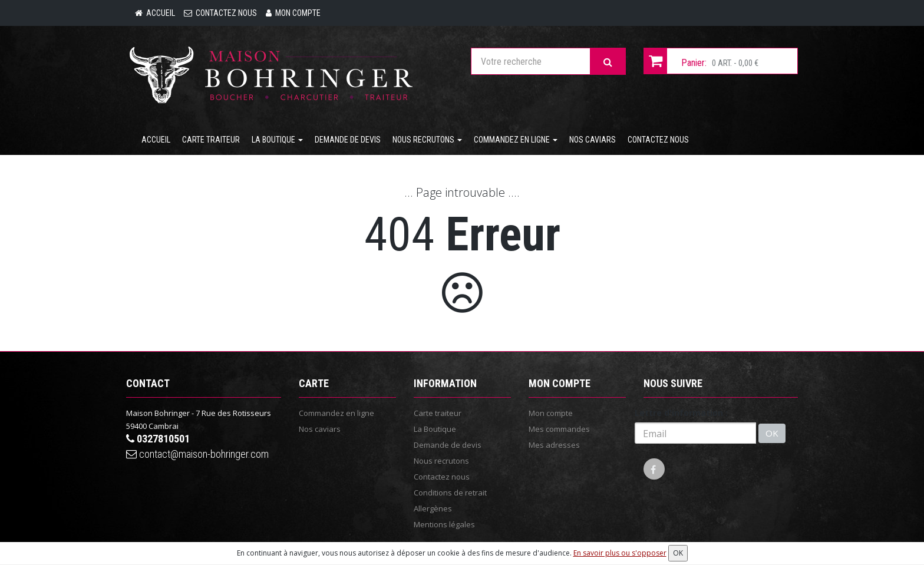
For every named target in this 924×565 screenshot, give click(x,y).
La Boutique (277, 140)
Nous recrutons (427, 140)
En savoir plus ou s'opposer (620, 553)
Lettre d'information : (681, 413)
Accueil (156, 140)
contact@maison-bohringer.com (197, 454)
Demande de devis (348, 140)
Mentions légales (444, 524)
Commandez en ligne (516, 140)
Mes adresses (554, 445)
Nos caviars (593, 140)
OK (772, 433)
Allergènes (433, 508)
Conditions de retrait (450, 493)
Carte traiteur (211, 140)
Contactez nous (658, 140)
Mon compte (551, 413)
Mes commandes (559, 429)
